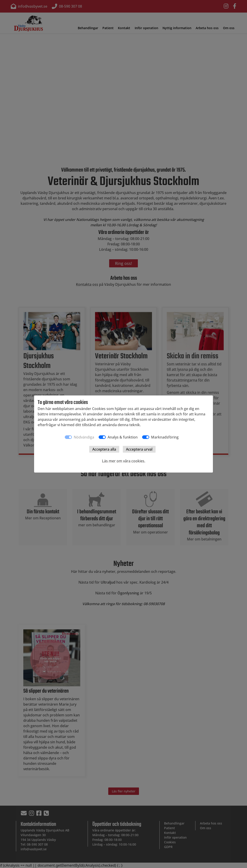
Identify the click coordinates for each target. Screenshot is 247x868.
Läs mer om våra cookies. (124, 461)
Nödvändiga (84, 437)
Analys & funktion (123, 437)
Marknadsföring (165, 437)
